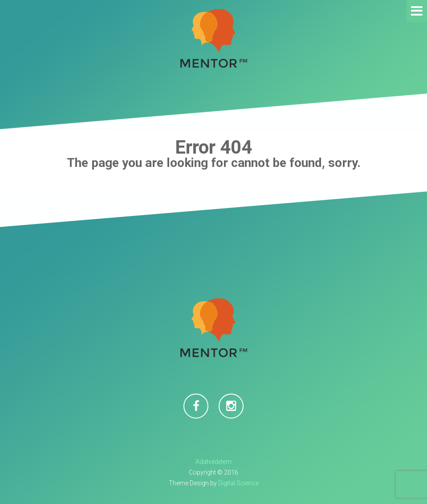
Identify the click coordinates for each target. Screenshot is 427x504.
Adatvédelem (213, 462)
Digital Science (238, 483)
